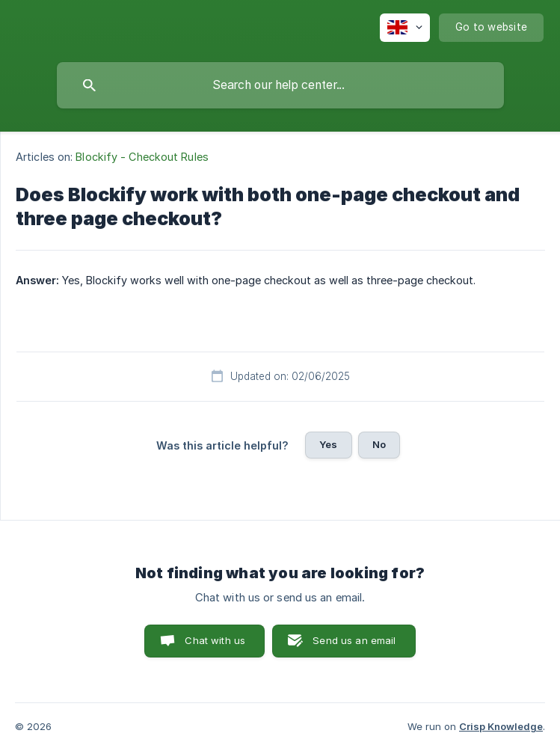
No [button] (379, 444)
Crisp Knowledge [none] (501, 726)
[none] (405, 28)
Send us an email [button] (354, 640)
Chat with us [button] (215, 640)
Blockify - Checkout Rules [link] (142, 157)
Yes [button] (328, 444)
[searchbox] (280, 85)
